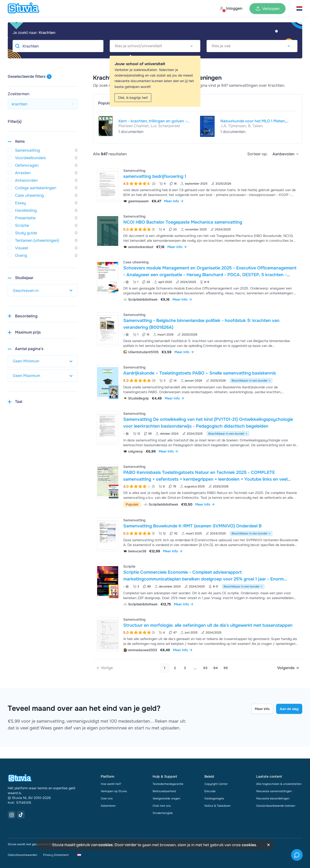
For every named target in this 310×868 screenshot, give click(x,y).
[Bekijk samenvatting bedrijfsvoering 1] (198, 185)
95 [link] (226, 668)
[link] (105, 668)
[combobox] (155, 46)
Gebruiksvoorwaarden (23, 855)
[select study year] (43, 290)
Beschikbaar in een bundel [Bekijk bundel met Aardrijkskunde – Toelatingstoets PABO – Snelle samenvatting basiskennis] (251, 381)
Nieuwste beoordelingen (273, 798)
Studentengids (163, 813)
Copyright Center (216, 784)
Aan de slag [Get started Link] (289, 709)
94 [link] (216, 668)
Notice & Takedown (217, 806)
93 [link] (205, 668)
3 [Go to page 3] (185, 668)
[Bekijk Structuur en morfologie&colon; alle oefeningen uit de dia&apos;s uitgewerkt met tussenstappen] (198, 634)
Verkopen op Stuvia (114, 791)
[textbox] (155, 46)
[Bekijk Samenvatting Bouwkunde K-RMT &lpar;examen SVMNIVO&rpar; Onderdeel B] (198, 535)
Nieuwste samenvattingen (274, 791)
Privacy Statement (56, 855)
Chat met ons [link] (162, 806)
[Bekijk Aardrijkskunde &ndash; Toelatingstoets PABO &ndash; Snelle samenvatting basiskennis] (198, 382)
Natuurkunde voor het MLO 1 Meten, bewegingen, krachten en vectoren (253, 121)
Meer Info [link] (174, 201)
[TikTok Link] (21, 815)
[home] (23, 8)
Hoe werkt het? (111, 784)
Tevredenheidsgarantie (168, 784)
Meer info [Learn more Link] (262, 709)
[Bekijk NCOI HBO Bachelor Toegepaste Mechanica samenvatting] (198, 231)
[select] (286, 154)
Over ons (107, 798)
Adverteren (108, 806)
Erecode (210, 791)
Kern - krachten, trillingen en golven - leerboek (153, 121)
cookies (105, 845)
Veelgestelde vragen (166, 798)
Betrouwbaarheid (164, 791)
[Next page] (288, 668)
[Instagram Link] (12, 815)
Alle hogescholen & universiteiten (279, 784)
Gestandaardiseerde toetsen (276, 806)
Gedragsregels (214, 798)
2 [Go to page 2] (175, 668)
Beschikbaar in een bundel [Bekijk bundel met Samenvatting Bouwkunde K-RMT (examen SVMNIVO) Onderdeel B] (251, 533)
